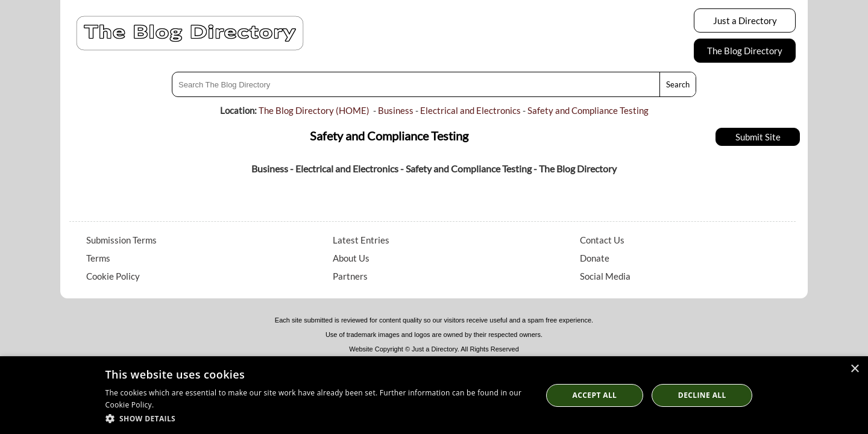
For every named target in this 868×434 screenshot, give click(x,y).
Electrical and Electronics (470, 110)
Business (396, 110)
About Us (351, 258)
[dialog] (434, 395)
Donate (595, 258)
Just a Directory (745, 20)
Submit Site (758, 137)
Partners (350, 276)
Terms (98, 258)
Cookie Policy (113, 276)
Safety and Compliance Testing (588, 110)
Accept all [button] (595, 395)
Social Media (605, 276)
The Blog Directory (745, 51)
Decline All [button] (702, 395)
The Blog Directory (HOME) (314, 110)
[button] (317, 418)
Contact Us (602, 240)
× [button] (854, 369)
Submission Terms (121, 240)
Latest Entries (361, 240)
